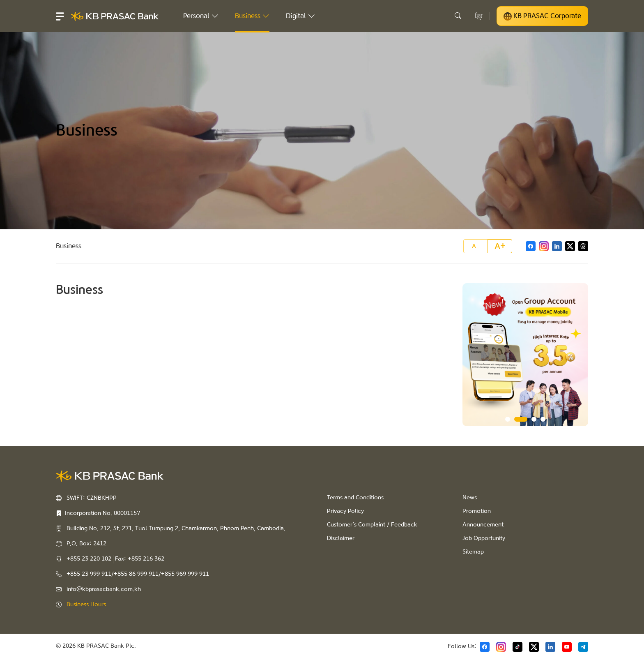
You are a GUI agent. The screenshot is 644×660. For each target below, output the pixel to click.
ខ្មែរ (479, 16)
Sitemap (473, 552)
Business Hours (86, 605)
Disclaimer (341, 538)
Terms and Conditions (355, 498)
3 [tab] (534, 419)
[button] (60, 16)
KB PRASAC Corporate (542, 16)
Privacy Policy (345, 511)
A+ (500, 246)
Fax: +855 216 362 (140, 559)
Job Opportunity (484, 538)
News (470, 498)
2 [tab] (521, 419)
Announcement (483, 525)
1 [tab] (508, 419)
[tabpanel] (525, 355)
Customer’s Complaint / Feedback (372, 525)
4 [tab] (543, 419)
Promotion (477, 511)
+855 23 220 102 (89, 559)
